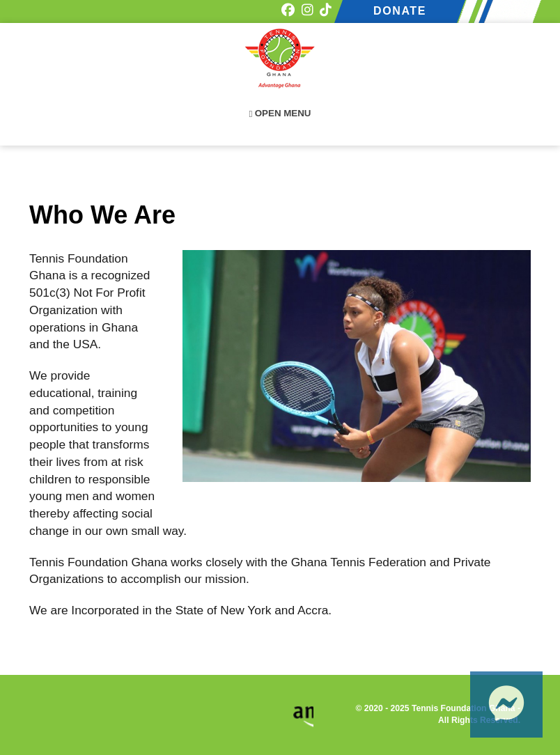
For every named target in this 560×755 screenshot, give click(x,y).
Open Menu (280, 114)
